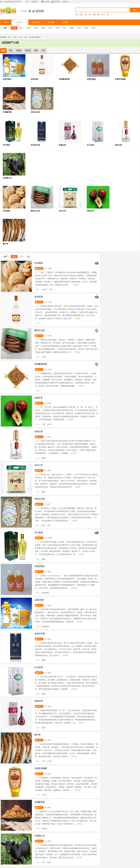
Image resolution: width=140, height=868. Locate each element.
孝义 (21, 28)
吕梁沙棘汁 (40, 600)
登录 (27, 2)
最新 (29, 257)
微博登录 (57, 2)
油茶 (90, 15)
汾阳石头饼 (40, 499)
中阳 (57, 28)
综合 (14, 257)
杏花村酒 (38, 297)
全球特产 (20, 22)
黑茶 (81, 15)
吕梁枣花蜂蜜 (41, 768)
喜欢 (40, 268)
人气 (21, 257)
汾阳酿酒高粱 (41, 364)
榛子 (99, 15)
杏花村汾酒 (40, 634)
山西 (20, 37)
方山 (65, 28)
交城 (86, 28)
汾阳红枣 (38, 398)
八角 (108, 15)
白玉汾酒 (38, 667)
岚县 (29, 28)
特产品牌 (36, 22)
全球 (15, 37)
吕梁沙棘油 (40, 566)
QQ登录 (47, 2)
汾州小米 (38, 465)
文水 (50, 28)
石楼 (93, 28)
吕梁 (26, 37)
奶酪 (94, 15)
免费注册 (35, 2)
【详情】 (76, 285)
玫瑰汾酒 (38, 701)
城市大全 (66, 2)
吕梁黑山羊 (40, 836)
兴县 (43, 28)
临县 (36, 28)
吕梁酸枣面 (40, 802)
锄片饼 (37, 735)
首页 (6, 22)
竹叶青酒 (38, 533)
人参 (86, 15)
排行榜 (65, 22)
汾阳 (14, 28)
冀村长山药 (40, 330)
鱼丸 (103, 15)
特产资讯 (51, 22)
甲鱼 (77, 15)
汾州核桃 (38, 263)
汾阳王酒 (38, 431)
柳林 (72, 28)
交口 (79, 28)
